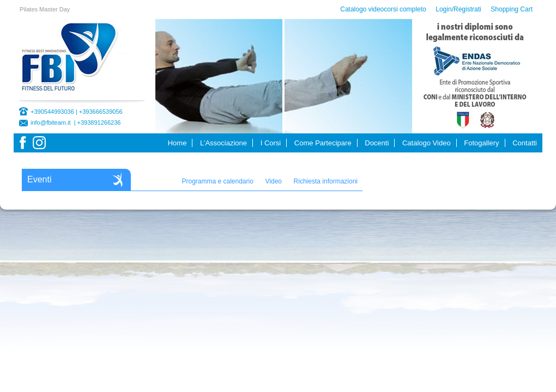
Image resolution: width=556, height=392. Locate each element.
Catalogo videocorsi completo (383, 9)
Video (274, 181)
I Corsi (271, 143)
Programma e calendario (217, 181)
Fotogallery (481, 143)
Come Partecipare (323, 143)
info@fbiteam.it (51, 122)
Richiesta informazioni (326, 181)
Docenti (377, 143)
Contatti (525, 143)
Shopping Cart (512, 9)
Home (177, 143)
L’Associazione (223, 143)
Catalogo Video (427, 143)
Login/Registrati (458, 9)
